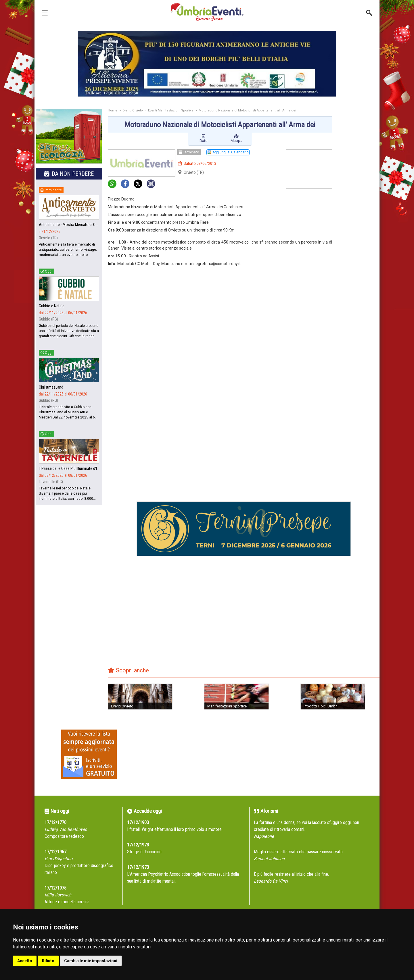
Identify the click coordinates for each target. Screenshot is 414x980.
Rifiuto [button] (48, 961)
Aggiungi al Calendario (228, 152)
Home (113, 110)
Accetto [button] (25, 961)
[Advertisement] (358, 200)
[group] (207, 64)
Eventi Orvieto (133, 110)
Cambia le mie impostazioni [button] (91, 961)
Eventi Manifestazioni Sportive (171, 110)
